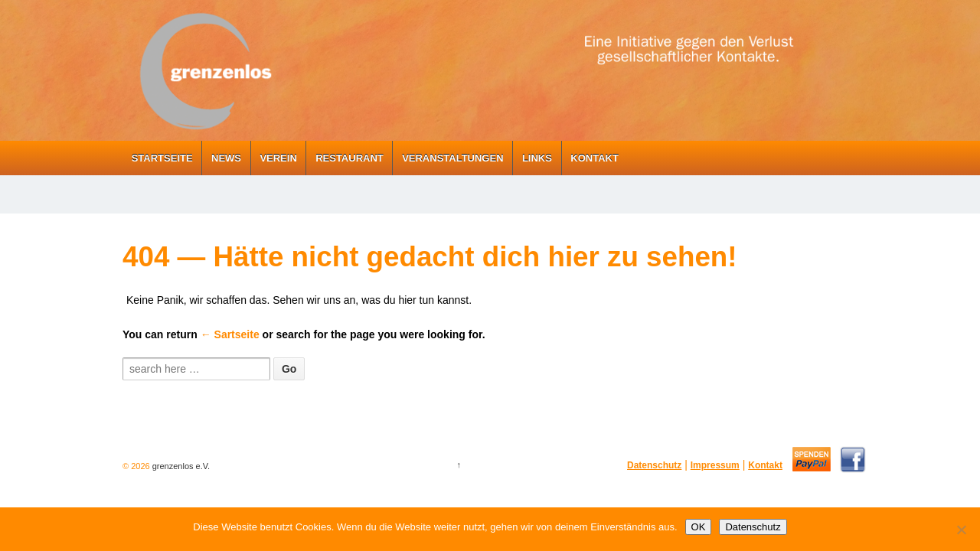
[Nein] (961, 530)
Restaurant (350, 158)
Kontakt (595, 158)
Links (537, 158)
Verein (278, 158)
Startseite (162, 158)
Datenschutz (654, 465)
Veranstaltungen (452, 158)
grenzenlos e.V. (180, 466)
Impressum (715, 465)
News (226, 158)
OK (699, 527)
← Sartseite (230, 334)
